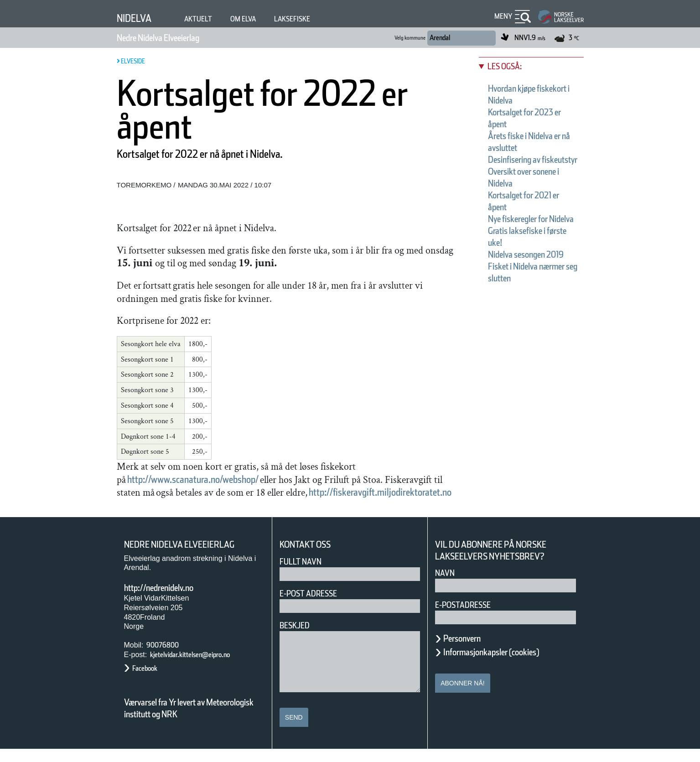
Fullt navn (304, 574)
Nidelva (138, 18)
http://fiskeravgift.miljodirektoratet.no (244, 505)
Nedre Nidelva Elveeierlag (176, 38)
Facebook (149, 681)
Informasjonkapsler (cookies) (509, 665)
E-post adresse (315, 606)
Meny (502, 16)
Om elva (257, 19)
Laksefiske (313, 19)
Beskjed (297, 638)
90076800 (165, 658)
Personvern (469, 652)
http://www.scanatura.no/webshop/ (220, 479)
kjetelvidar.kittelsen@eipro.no (204, 668)
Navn (446, 586)
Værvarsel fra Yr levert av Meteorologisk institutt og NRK (193, 721)
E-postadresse (469, 618)
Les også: (509, 66)
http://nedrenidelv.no (172, 601)
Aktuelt (207, 19)
